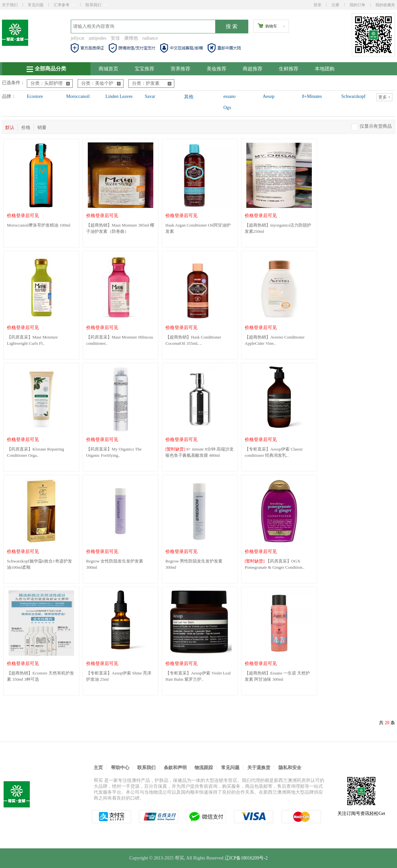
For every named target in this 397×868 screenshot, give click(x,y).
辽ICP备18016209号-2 (246, 858)
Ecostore (35, 96)
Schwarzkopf (353, 96)
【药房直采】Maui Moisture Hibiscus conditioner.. (120, 340)
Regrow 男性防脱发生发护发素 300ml (194, 564)
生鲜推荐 (289, 69)
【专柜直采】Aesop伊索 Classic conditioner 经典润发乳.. (274, 452)
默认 (10, 128)
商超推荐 (253, 69)
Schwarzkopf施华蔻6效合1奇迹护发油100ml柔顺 (39, 564)
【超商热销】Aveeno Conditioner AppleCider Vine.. (275, 340)
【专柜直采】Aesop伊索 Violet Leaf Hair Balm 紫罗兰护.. (198, 676)
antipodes (98, 38)
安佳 (115, 38)
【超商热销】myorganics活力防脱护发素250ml (278, 228)
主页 (98, 768)
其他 (189, 97)
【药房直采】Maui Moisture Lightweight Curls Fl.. (32, 340)
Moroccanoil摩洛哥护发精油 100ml (39, 225)
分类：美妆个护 (101, 83)
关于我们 (10, 5)
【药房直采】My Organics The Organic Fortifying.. (114, 452)
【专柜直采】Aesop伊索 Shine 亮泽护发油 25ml (119, 676)
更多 (384, 97)
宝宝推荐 (144, 69)
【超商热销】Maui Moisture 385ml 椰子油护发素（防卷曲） (120, 228)
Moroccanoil (78, 96)
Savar (150, 96)
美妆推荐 (217, 69)
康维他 (131, 38)
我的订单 (357, 5)
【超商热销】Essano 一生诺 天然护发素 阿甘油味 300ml (277, 676)
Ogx (227, 108)
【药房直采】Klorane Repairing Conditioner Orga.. (35, 452)
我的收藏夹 (385, 5)
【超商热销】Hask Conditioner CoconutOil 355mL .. (193, 340)
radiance (150, 38)
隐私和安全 (290, 768)
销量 (42, 128)
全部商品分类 (46, 69)
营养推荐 (180, 69)
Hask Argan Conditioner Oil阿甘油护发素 (198, 228)
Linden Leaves (119, 96)
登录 (317, 5)
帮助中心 (120, 768)
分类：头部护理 (50, 83)
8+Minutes (312, 96)
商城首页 (108, 69)
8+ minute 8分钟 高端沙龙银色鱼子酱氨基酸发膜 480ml (199, 452)
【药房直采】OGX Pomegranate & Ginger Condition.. (274, 564)
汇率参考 (65, 5)
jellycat (77, 38)
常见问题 (36, 5)
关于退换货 (259, 768)
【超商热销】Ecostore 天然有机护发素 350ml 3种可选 (40, 676)
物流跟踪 (204, 768)
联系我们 (96, 5)
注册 (335, 5)
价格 (26, 128)
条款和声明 (175, 768)
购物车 (271, 26)
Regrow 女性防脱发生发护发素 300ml (115, 564)
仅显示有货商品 (376, 126)
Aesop (269, 96)
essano (229, 96)
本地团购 (325, 69)
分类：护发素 (152, 83)
